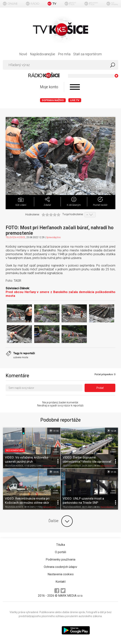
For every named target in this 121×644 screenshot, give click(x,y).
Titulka (61, 545)
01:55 (54, 431)
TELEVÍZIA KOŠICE (15, 237)
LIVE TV (75, 100)
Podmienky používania (60, 559)
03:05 (54, 472)
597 (56, 451)
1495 (113, 492)
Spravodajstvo (53, 237)
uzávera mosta (21, 357)
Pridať (100, 388)
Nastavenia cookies (61, 574)
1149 (56, 492)
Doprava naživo (53, 100)
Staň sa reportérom (87, 54)
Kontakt (60, 582)
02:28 (111, 431)
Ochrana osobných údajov (60, 567)
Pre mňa (64, 54)
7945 (113, 451)
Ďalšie (61, 521)
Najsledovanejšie (43, 54)
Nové (23, 54)
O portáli (60, 552)
